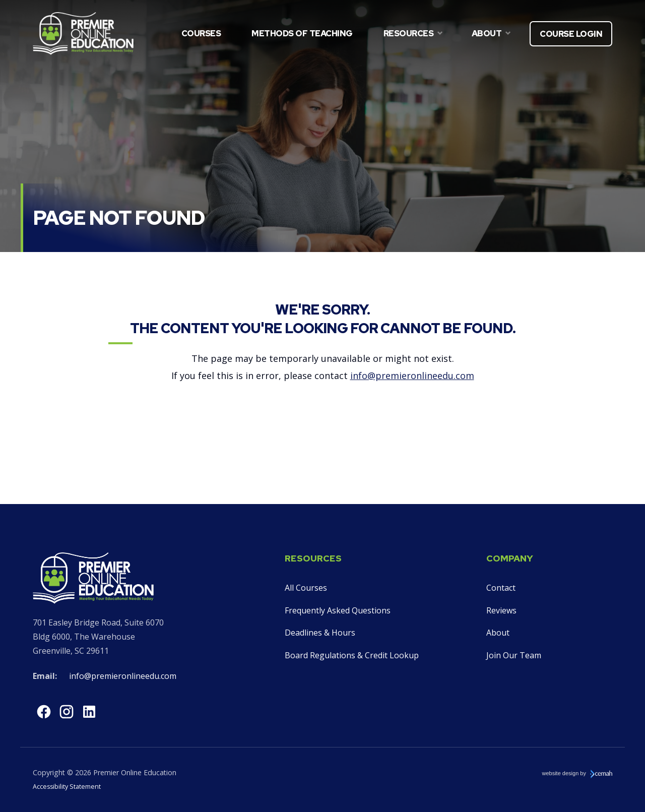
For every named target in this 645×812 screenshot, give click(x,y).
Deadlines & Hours (320, 633)
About (498, 633)
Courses (201, 33)
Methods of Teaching (302, 33)
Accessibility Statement (67, 787)
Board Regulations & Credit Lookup (352, 655)
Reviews (501, 610)
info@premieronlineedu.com (412, 376)
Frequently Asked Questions (338, 610)
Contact (501, 588)
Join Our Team (514, 655)
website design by (577, 773)
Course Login (571, 34)
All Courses (306, 588)
